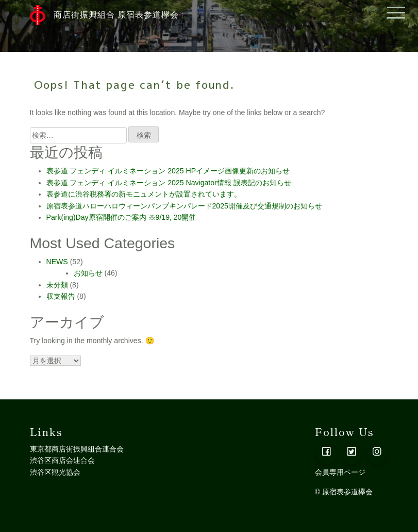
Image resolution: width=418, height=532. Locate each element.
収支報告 (61, 296)
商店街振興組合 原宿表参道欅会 (105, 15)
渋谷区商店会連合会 (62, 460)
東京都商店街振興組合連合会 (77, 449)
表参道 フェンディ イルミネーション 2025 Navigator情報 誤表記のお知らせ (169, 183)
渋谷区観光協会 (55, 472)
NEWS (57, 262)
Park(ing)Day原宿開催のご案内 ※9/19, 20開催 (121, 217)
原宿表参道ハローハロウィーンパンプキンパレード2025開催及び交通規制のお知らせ (184, 206)
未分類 (57, 285)
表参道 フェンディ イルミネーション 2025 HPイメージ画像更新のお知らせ (168, 171)
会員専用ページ (340, 472)
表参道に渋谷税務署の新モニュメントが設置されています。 (144, 194)
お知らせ (88, 273)
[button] (327, 455)
